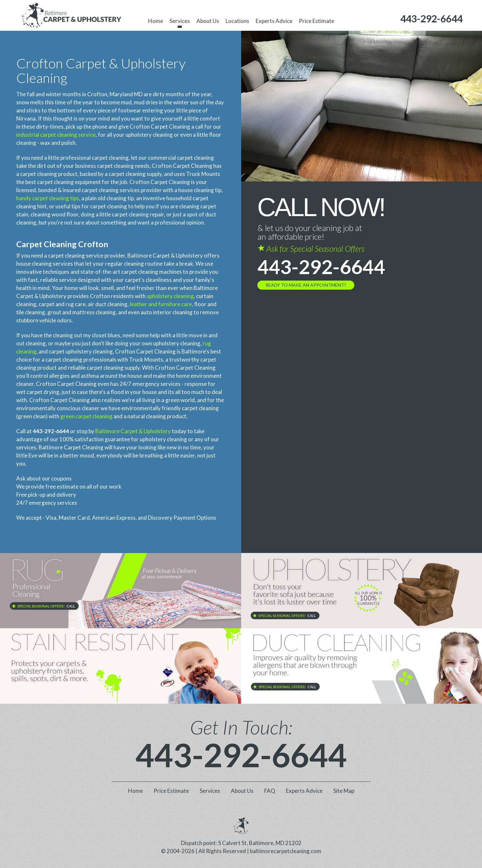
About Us (208, 21)
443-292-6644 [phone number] (321, 267)
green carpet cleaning (86, 416)
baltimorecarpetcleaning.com (286, 851)
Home (156, 21)
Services (180, 21)
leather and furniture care (161, 304)
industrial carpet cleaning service (56, 135)
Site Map (344, 791)
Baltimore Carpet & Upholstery (133, 431)
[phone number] (431, 19)
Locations (237, 21)
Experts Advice (274, 21)
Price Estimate (317, 21)
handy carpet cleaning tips (48, 198)
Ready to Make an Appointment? (306, 285)
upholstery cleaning (170, 296)
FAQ (270, 791)
